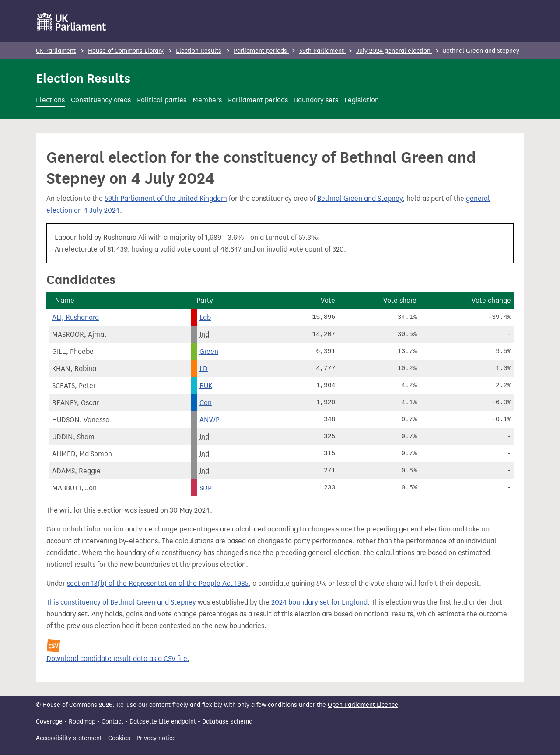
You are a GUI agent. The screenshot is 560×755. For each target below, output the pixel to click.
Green (209, 351)
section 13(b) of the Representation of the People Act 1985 (158, 583)
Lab (205, 317)
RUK (206, 386)
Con (206, 403)
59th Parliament (322, 51)
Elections (50, 100)
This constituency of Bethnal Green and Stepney (121, 602)
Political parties (162, 100)
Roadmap (82, 722)
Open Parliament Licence (363, 705)
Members (207, 100)
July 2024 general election (394, 51)
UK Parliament (56, 51)
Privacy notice (156, 738)
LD (204, 369)
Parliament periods (261, 51)
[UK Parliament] (72, 22)
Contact (112, 722)
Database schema (227, 722)
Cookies (119, 738)
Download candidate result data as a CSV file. (118, 659)
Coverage (49, 722)
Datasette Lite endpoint (163, 722)
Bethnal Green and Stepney (360, 198)
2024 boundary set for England (319, 602)
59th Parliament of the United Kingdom (166, 198)
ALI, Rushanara (75, 317)
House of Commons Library (126, 51)
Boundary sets (316, 100)
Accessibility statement (69, 738)
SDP (206, 488)
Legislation (362, 100)
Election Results (199, 51)
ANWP (210, 420)
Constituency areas (101, 100)
